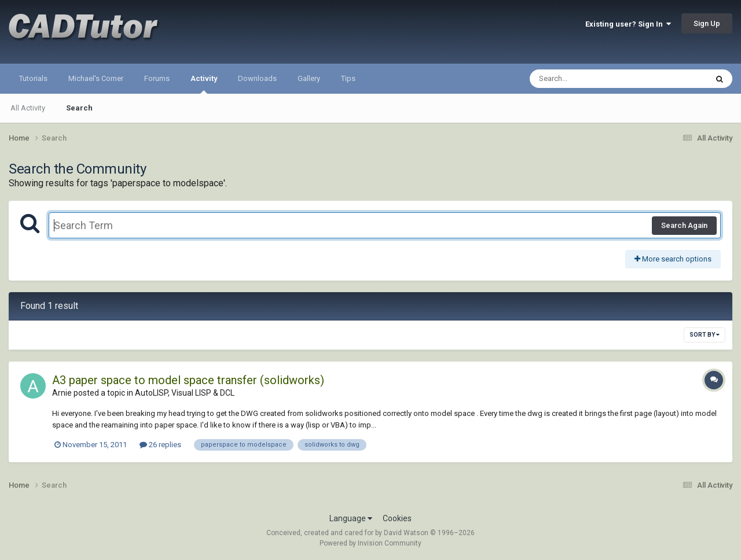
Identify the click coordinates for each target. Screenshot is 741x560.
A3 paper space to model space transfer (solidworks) (188, 380)
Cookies (397, 518)
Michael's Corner (96, 78)
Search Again (684, 225)
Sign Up (707, 23)
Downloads (257, 78)
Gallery (309, 78)
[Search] (588, 79)
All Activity (28, 108)
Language (351, 518)
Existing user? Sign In (628, 24)
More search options (673, 259)
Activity (204, 84)
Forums (157, 78)
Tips (348, 78)
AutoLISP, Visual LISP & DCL (185, 393)
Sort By (705, 335)
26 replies (160, 445)
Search (79, 108)
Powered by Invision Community (370, 543)
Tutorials (33, 78)
